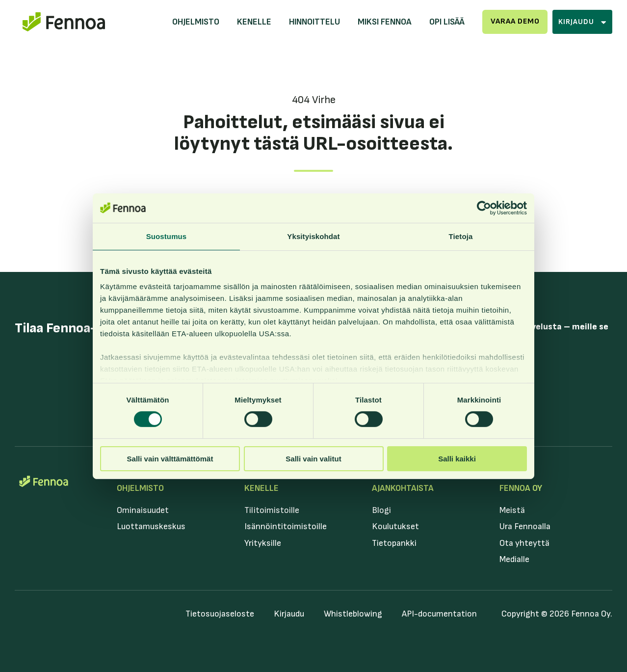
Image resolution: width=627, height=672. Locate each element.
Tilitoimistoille (272, 510)
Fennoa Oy (521, 488)
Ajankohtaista (403, 488)
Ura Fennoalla (525, 526)
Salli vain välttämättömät (170, 459)
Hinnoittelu (314, 22)
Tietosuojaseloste (220, 614)
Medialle (514, 559)
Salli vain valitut (313, 459)
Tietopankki (394, 543)
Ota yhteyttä (524, 543)
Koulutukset (395, 526)
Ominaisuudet (143, 510)
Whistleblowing (353, 614)
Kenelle (254, 22)
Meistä (512, 510)
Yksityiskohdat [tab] (313, 236)
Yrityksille (263, 543)
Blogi (381, 510)
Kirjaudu (289, 614)
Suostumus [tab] (167, 236)
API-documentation (439, 614)
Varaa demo (515, 21)
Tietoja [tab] (461, 236)
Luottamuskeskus (151, 526)
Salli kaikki (457, 459)
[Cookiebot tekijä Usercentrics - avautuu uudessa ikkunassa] (484, 208)
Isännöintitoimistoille (286, 526)
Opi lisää (447, 22)
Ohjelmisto (196, 22)
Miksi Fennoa (385, 22)
